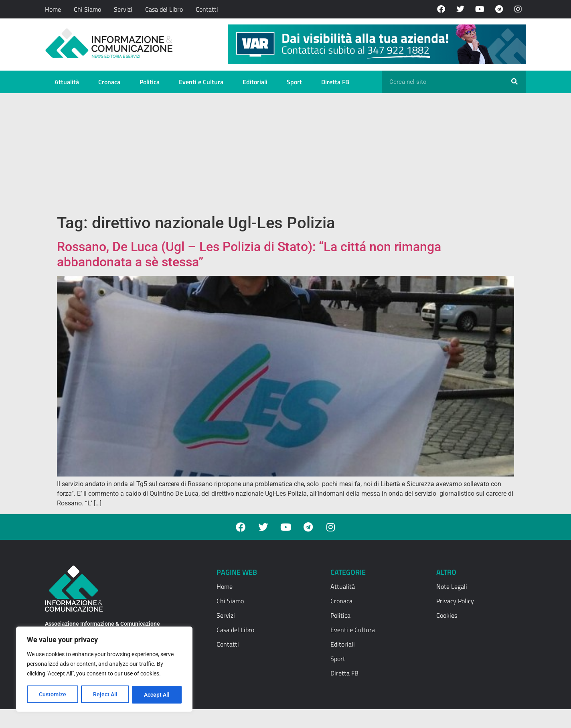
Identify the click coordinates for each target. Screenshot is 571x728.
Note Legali (452, 586)
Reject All (105, 695)
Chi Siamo (87, 9)
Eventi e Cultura (201, 82)
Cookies (447, 615)
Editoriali (255, 82)
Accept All (157, 695)
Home (53, 9)
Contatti (207, 9)
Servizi (123, 9)
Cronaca (109, 82)
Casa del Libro (164, 9)
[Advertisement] (285, 153)
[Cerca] (514, 82)
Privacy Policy (455, 601)
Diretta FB (335, 82)
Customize (53, 695)
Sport (294, 82)
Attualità (67, 82)
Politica (150, 82)
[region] (104, 670)
